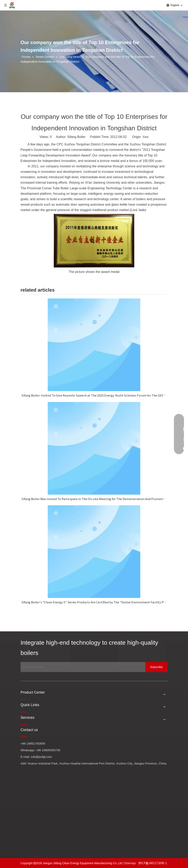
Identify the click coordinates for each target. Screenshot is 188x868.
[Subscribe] (156, 667)
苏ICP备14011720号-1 (153, 863)
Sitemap (130, 863)
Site (146, 137)
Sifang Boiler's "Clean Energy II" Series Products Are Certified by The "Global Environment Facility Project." (94, 602)
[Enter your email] (82, 667)
